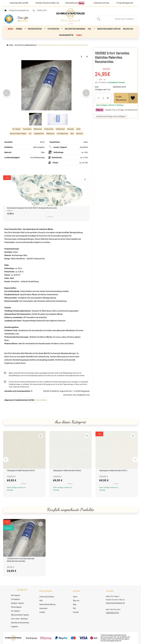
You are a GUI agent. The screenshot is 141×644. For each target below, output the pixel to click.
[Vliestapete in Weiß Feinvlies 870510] (24, 450)
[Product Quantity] (103, 98)
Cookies (42, 612)
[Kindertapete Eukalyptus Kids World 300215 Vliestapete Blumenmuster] (46, 190)
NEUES (11, 29)
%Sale (79, 35)
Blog (75, 604)
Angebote (14, 626)
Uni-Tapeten (15, 611)
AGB (41, 600)
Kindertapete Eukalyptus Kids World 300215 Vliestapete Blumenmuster (32, 208)
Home (75, 597)
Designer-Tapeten (17, 603)
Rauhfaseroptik (66, 35)
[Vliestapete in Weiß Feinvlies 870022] (70, 450)
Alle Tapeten (15, 595)
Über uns (76, 600)
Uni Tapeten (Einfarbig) (75, 29)
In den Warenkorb (121, 98)
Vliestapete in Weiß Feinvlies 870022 (67, 471)
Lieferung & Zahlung (47, 597)
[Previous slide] (7, 93)
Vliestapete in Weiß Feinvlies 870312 (113, 471)
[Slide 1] (35, 119)
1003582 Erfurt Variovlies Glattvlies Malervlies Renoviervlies (21, 560)
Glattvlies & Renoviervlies (20, 623)
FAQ (74, 608)
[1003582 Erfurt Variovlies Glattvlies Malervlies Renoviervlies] (24, 538)
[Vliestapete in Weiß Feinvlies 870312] (117, 450)
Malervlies (128, 29)
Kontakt (76, 612)
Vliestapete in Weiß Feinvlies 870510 (21, 471)
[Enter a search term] (118, 19)
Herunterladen (41, 400)
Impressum (43, 608)
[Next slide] (86, 93)
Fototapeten (55, 29)
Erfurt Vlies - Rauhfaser (20, 619)
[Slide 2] (58, 119)
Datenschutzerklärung (47, 604)
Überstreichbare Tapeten (109, 29)
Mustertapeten (37, 29)
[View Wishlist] (133, 98)
